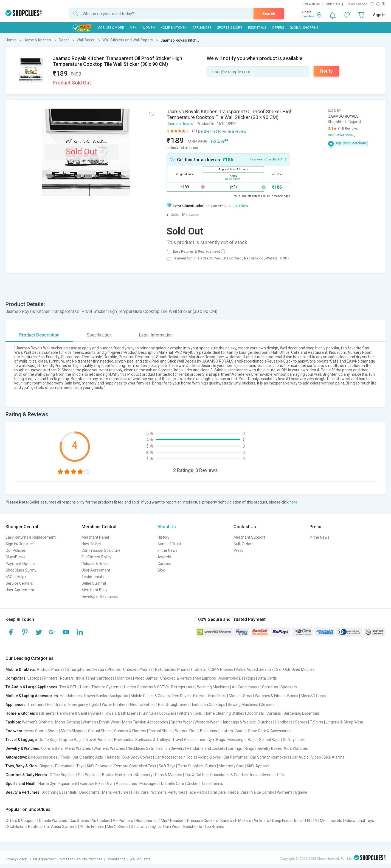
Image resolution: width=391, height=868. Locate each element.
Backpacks (119, 696)
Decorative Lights (146, 827)
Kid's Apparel (258, 766)
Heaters (35, 827)
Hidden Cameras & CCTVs (146, 687)
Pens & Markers (169, 775)
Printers (51, 678)
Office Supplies (63, 775)
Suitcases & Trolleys (153, 740)
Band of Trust (169, 544)
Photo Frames (92, 827)
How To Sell (92, 544)
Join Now (240, 206)
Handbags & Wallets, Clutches (247, 722)
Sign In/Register (19, 544)
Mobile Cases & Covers (150, 696)
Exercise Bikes (92, 784)
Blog (161, 570)
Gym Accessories (122, 784)
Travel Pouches (98, 740)
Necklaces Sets (141, 748)
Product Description (39, 335)
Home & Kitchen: (20, 713)
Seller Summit (94, 583)
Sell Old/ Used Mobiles (295, 669)
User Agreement (20, 590)
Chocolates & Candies (229, 775)
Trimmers (36, 705)
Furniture (149, 713)
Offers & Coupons (21, 821)
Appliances (202, 28)
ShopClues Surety (21, 570)
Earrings (235, 748)
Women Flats (186, 731)
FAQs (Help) (16, 577)
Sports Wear (181, 722)
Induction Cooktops (209, 705)
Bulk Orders (244, 544)
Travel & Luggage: (22, 740)
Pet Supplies (89, 775)
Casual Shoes (100, 731)
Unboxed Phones (138, 669)
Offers (278, 28)
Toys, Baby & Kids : (22, 766)
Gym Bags (216, 740)
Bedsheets (45, 713)
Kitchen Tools (190, 713)
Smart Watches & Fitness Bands (271, 696)
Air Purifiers (123, 821)
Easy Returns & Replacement (31, 537)
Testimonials (93, 577)
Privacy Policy (16, 859)
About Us (167, 527)
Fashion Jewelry (170, 748)
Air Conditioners (246, 687)
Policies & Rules (95, 564)
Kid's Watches (296, 748)
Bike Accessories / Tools (49, 757)
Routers (67, 678)
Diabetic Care (173, 784)
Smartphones (79, 669)
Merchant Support (249, 537)
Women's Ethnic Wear (101, 722)
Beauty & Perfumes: (23, 792)
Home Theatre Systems (101, 687)
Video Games (146, 678)
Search (269, 14)
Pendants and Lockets (206, 748)
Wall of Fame (140, 859)
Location (309, 16)
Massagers (149, 784)
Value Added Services (255, 669)
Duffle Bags (49, 740)
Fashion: (13, 722)
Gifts (281, 775)
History (164, 537)
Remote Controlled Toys (135, 766)
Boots (240, 731)
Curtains (274, 713)
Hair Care (141, 792)
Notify (326, 71)
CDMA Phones (221, 669)
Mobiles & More (111, 28)
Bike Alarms (334, 757)
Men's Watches (78, 748)
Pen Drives (182, 696)
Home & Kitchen (174, 28)
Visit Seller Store (340, 135)
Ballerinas (209, 731)
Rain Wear (172, 827)
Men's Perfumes (116, 792)
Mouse (235, 696)
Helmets (113, 757)
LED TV (311, 821)
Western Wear (207, 722)
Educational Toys (70, 766)
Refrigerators (183, 687)
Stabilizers (16, 827)
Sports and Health (22, 784)
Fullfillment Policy (96, 557)
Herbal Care (238, 792)
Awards (164, 557)
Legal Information (156, 335)
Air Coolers (101, 821)
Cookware (168, 713)
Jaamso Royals (180, 124)
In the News (168, 550)
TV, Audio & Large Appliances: (32, 687)
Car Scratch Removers (270, 757)
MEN (133, 28)
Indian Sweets (262, 775)
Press (238, 550)
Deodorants (89, 792)
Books (107, 775)
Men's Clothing (68, 722)
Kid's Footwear (99, 766)
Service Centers (19, 583)
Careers (164, 564)
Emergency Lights (84, 705)
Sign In (379, 15)
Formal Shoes (161, 731)
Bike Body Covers (137, 757)
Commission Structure (101, 550)
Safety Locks (294, 740)
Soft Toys (167, 766)
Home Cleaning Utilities (224, 713)
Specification (99, 335)
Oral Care (218, 792)
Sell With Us (311, 4)
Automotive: (16, 757)
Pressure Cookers (202, 821)
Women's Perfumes (168, 792)
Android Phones (51, 669)
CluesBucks (16, 557)
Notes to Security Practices (81, 859)
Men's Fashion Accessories (145, 722)
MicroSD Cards (313, 696)
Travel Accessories (189, 740)
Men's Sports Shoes (41, 731)
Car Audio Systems (61, 827)
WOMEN (149, 28)
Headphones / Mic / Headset (160, 821)
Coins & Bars (52, 748)
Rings (249, 748)
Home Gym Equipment (58, 784)
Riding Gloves (209, 757)
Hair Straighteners (174, 705)
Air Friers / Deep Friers (273, 821)
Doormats (255, 713)
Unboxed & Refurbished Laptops (188, 678)
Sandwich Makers (236, 821)
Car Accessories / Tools (175, 757)
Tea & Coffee (196, 775)
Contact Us (332, 4)
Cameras (270, 687)
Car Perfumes (236, 757)
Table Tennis (212, 784)
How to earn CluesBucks (269, 159)
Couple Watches (53, 821)
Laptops (34, 678)
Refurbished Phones (173, 669)
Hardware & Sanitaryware (79, 713)
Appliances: (16, 705)
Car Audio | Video (306, 757)
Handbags (284, 722)
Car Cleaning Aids (88, 757)
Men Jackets (331, 821)
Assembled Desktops (237, 678)
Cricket (193, 784)
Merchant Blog (94, 590)
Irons (298, 821)
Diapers (46, 766)
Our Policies (16, 550)
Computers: (16, 678)
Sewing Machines (243, 705)
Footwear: (15, 731)
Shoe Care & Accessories (270, 731)
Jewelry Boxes (269, 748)
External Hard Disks (210, 696)
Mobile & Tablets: (21, 669)
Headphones (71, 696)
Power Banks (96, 696)
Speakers (289, 687)
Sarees (301, 722)
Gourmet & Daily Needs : (27, 775)
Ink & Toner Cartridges (95, 678)
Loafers (226, 731)
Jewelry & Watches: (23, 748)
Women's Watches (109, 748)
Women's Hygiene (292, 792)
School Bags (270, 740)
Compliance (116, 859)
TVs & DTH (68, 687)
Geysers (268, 705)
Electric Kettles (143, 705)
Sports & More (230, 28)
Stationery (144, 775)
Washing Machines (213, 687)
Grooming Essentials (59, 792)
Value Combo (263, 792)
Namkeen (124, 775)
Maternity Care (232, 766)
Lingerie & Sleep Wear (344, 722)
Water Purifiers (115, 705)
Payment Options (21, 564)
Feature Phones (107, 669)
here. (294, 502)
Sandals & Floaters (130, 731)
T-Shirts (317, 722)
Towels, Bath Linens (121, 713)
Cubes (211, 766)
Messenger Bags (242, 740)
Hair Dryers (56, 705)
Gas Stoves (79, 821)
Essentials (257, 28)
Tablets (199, 669)
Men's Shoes (118, 827)
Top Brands (214, 827)
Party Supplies (190, 766)
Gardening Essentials (302, 713)
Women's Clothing (37, 722)
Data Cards (267, 678)
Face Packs (197, 792)
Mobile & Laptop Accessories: (32, 696)
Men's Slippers (73, 731)
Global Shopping (304, 28)
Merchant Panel (95, 537)
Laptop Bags (72, 740)
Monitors (125, 678)
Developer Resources (100, 596)
